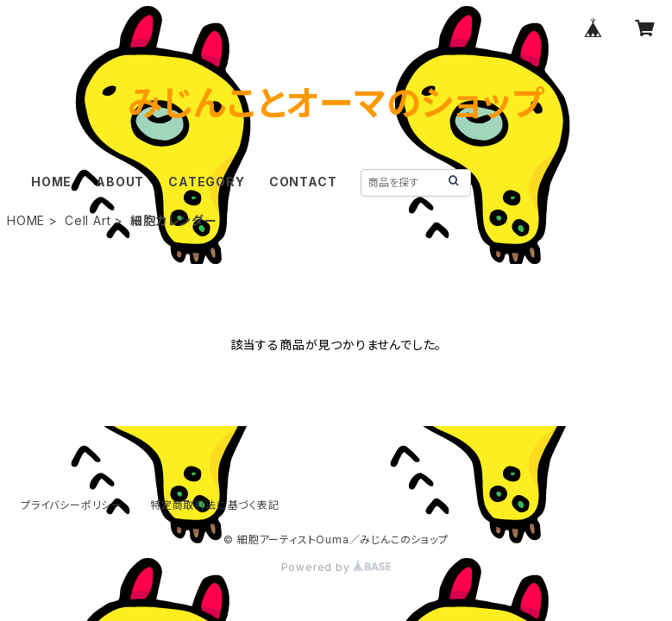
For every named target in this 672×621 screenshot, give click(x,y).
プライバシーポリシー (72, 505)
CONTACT (303, 182)
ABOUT (120, 182)
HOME (51, 182)
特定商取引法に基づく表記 (215, 505)
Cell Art (88, 220)
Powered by (336, 567)
